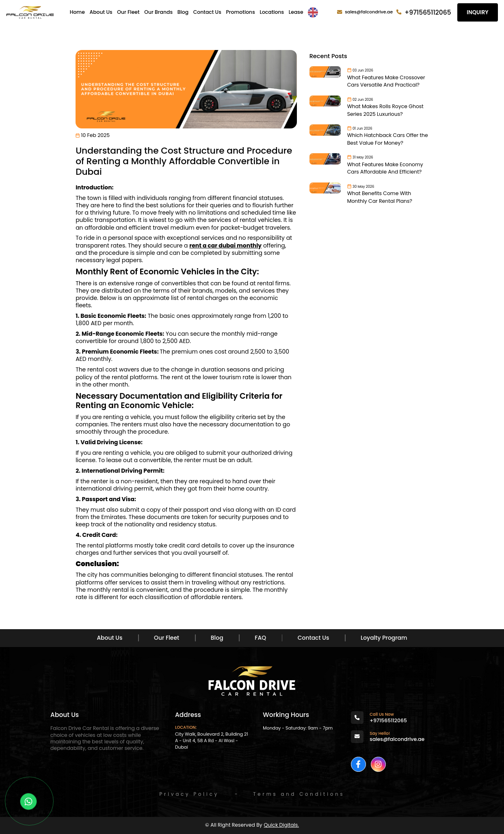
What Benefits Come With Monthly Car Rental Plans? (380, 197)
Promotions (240, 12)
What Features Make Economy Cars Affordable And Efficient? (385, 168)
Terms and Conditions (299, 794)
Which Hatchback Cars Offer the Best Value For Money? (388, 139)
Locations (272, 12)
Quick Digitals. (281, 825)
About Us (101, 12)
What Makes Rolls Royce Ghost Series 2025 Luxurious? (385, 110)
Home (77, 12)
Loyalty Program (384, 638)
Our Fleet (128, 12)
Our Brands (158, 12)
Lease (296, 12)
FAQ (260, 638)
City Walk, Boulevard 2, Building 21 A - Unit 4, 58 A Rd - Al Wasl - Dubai (212, 741)
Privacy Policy (189, 794)
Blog (183, 12)
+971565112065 (428, 12)
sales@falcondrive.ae (369, 12)
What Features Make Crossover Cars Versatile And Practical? (386, 81)
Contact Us (207, 12)
